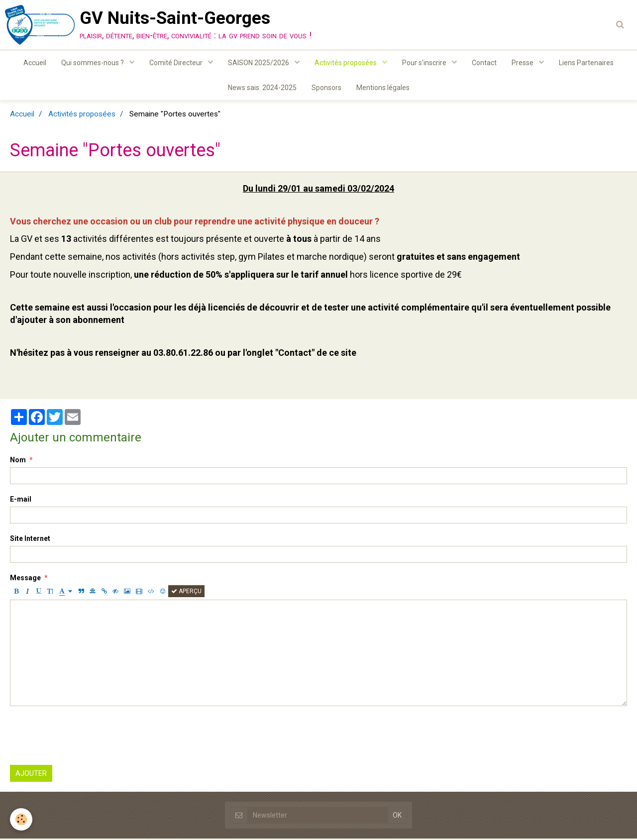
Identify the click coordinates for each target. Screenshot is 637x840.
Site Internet (30, 540)
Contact (484, 63)
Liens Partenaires (586, 63)
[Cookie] (21, 819)
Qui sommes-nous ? (93, 63)
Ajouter (31, 775)
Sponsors (326, 88)
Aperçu (186, 593)
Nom (18, 461)
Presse (523, 63)
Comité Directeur (177, 63)
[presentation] (86, 737)
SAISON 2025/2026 (259, 63)
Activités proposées (346, 63)
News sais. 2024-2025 (262, 88)
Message (25, 579)
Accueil (35, 63)
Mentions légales (383, 88)
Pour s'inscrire (425, 63)
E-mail (21, 501)
